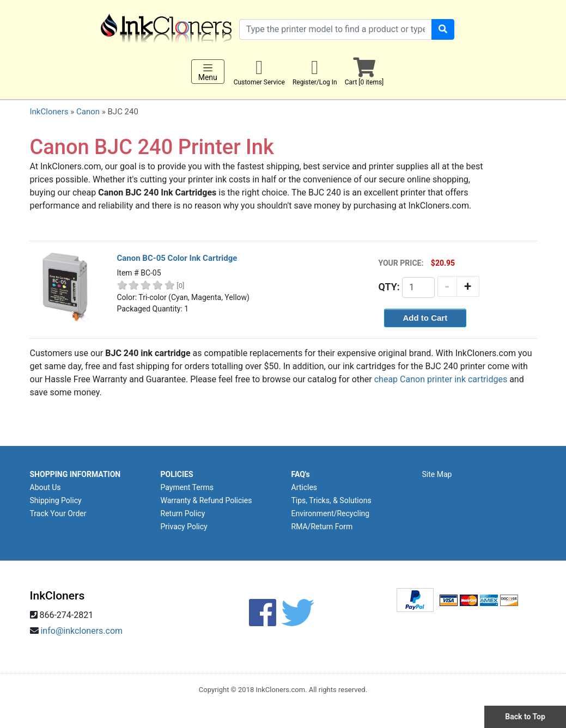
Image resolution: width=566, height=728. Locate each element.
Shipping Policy (56, 500)
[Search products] (336, 29)
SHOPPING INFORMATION (75, 474)
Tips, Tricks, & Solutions (331, 500)
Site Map (437, 474)
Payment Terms (187, 487)
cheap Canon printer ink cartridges (441, 379)
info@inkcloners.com (81, 631)
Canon (88, 112)
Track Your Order (58, 513)
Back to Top (525, 717)
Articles (305, 487)
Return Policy (183, 513)
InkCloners (49, 112)
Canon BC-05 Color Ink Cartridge (177, 258)
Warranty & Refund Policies (206, 500)
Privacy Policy (184, 527)
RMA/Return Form (322, 527)
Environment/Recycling (331, 513)
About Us (45, 487)
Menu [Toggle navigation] (208, 72)
